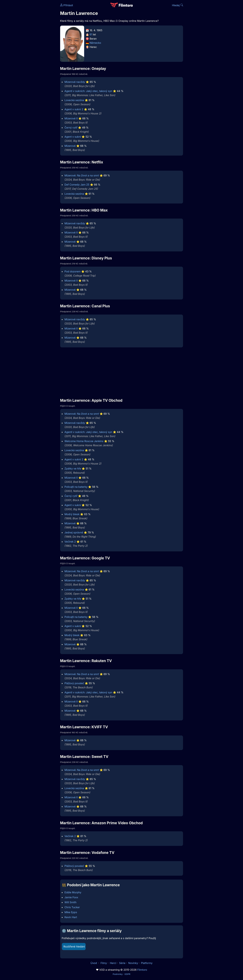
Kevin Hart (71, 917)
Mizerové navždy (75, 82)
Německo (95, 43)
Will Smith (70, 902)
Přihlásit (67, 5)
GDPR (127, 974)
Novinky (133, 963)
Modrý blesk (72, 514)
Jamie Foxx (71, 897)
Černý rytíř (71, 128)
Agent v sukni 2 (74, 109)
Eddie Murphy (73, 892)
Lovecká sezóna (74, 100)
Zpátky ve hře (73, 469)
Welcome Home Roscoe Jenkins (84, 441)
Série (122, 963)
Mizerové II (71, 118)
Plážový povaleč (74, 683)
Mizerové (70, 146)
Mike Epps (71, 912)
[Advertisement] (37, 49)
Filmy (104, 963)
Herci (113, 963)
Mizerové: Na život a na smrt (82, 175)
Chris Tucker (72, 907)
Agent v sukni (73, 137)
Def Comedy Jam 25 (77, 185)
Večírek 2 (70, 542)
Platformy (147, 963)
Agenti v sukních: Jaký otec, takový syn (88, 91)
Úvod (94, 963)
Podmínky (118, 974)
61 (91, 34)
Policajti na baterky (76, 487)
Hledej (177, 5)
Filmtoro (142, 970)
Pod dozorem (72, 271)
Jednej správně (74, 532)
